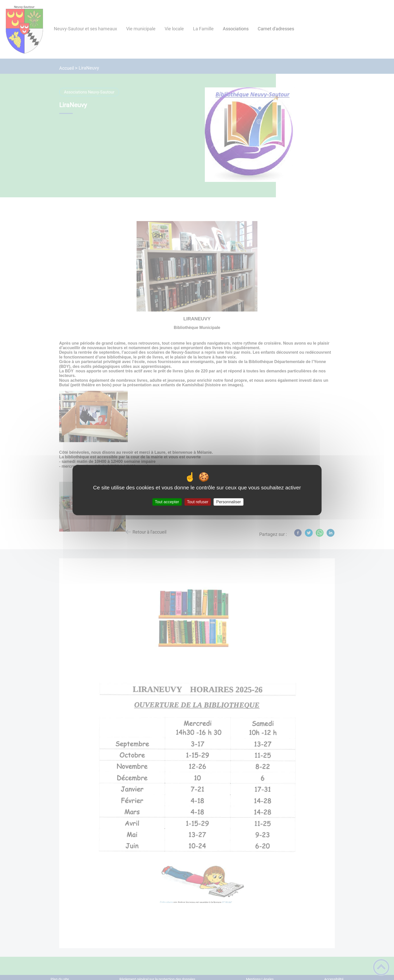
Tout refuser (198, 502)
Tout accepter (167, 502)
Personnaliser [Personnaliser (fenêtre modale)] (229, 502)
